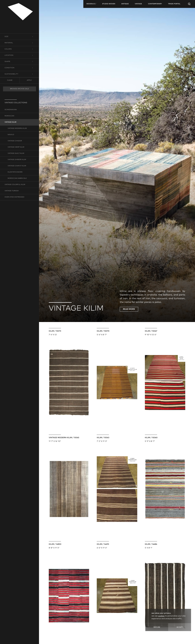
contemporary (155, 4)
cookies (161, 616)
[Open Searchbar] (189, 4)
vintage (138, 4)
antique (125, 4)
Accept (180, 627)
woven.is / (91, 4)
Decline (157, 627)
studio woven (109, 4)
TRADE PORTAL (174, 4)
